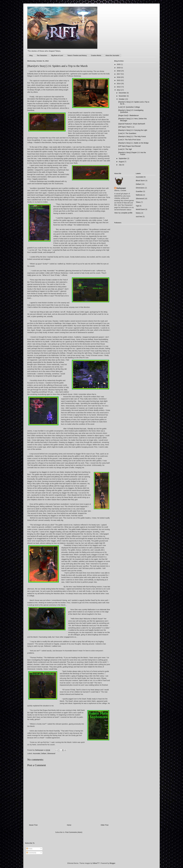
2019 (119, 68)
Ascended (37, 753)
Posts (29, 849)
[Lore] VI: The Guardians (127, 133)
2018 (119, 71)
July (120, 165)
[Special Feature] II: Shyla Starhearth (132, 124)
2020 (119, 64)
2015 (119, 80)
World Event (140, 209)
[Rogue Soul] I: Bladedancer (129, 115)
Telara (138, 202)
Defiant (44, 753)
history (138, 213)
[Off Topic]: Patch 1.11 (126, 127)
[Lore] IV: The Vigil (125, 149)
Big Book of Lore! (57, 56)
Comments (31, 853)
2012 (119, 90)
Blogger (112, 863)
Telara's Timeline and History (77, 56)
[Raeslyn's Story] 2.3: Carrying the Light (133, 130)
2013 (119, 87)
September (123, 158)
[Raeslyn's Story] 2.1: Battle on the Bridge (133, 143)
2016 (119, 77)
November (123, 96)
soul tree (139, 217)
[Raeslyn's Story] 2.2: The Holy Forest (132, 136)
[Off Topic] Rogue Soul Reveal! (129, 146)
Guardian (139, 191)
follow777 (96, 863)
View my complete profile (123, 213)
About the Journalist (112, 56)
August (121, 162)
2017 (119, 74)
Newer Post (33, 825)
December (123, 93)
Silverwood (51, 753)
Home (69, 825)
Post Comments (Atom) (74, 832)
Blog (31, 56)
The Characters (42, 56)
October (122, 99)
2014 (119, 84)
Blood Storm (140, 181)
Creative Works (96, 56)
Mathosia (139, 195)
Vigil (137, 206)
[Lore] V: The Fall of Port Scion (129, 140)
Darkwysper (121, 188)
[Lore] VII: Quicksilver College (129, 107)
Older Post (105, 825)
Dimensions (140, 188)
